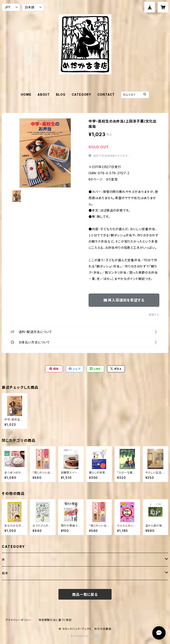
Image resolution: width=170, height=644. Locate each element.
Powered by (85, 636)
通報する (154, 315)
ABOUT (44, 94)
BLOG (61, 94)
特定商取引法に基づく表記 (55, 620)
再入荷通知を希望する (124, 300)
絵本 (5, 573)
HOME (26, 94)
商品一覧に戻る (85, 594)
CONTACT (106, 94)
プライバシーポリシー (18, 620)
